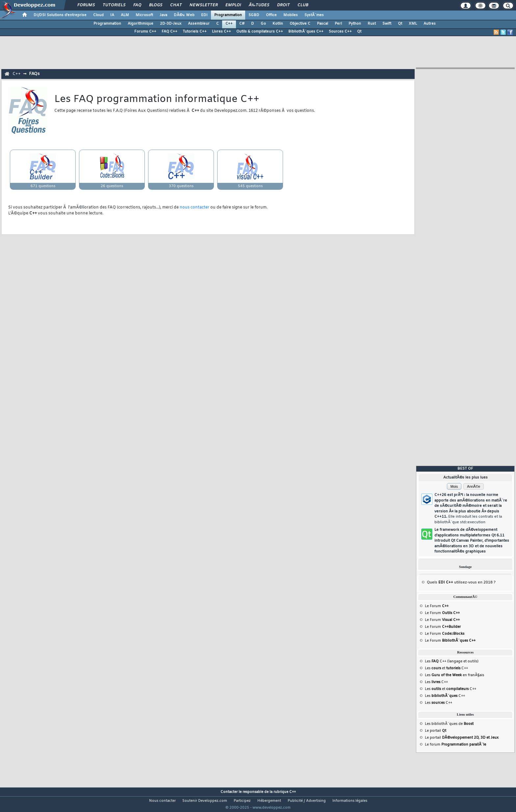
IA (112, 15)
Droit (283, 5)
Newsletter (204, 5)
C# (242, 24)
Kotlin (278, 24)
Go (263, 24)
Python (355, 24)
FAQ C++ (169, 32)
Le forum (455, 745)
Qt (400, 24)
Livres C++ (221, 32)
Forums (86, 5)
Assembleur (199, 24)
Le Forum (437, 606)
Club (303, 5)
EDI (204, 15)
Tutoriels (114, 5)
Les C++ (436, 682)
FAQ (137, 5)
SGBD (254, 15)
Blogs (156, 5)
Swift (387, 24)
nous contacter (194, 208)
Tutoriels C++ (195, 32)
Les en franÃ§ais (454, 675)
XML (413, 24)
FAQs (34, 74)
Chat (176, 5)
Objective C (300, 24)
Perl (338, 24)
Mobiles (291, 15)
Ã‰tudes (259, 5)
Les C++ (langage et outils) (452, 661)
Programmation (228, 15)
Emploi (233, 5)
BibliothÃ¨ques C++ (306, 32)
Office (271, 15)
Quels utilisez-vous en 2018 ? (461, 582)
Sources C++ (340, 32)
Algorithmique (141, 24)
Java (163, 15)
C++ (229, 24)
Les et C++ (446, 668)
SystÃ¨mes (314, 15)
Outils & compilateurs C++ (260, 32)
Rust (372, 24)
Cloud (98, 15)
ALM (125, 15)
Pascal (322, 24)
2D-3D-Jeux (171, 24)
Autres (430, 24)
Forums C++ (145, 32)
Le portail (436, 731)
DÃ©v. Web (184, 15)
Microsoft (144, 15)
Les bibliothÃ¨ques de (449, 724)
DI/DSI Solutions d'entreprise (60, 15)
